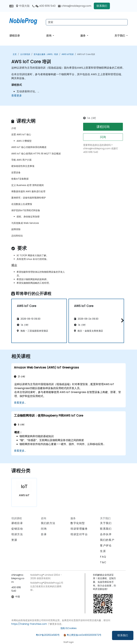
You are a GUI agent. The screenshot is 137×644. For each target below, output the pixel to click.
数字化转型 (78, 523)
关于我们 (120, 36)
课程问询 (103, 127)
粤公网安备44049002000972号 (84, 635)
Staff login (69, 642)
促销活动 (17, 529)
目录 (44, 534)
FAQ (103, 557)
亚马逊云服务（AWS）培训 (46, 54)
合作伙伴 (106, 534)
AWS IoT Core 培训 (86, 54)
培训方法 (17, 534)
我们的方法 (48, 523)
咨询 (49, 36)
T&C (103, 562)
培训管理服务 (79, 529)
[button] (122, 320)
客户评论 (106, 545)
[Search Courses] (87, 22)
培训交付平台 (79, 534)
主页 (15, 54)
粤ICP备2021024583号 (48, 635)
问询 (103, 137)
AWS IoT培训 (68, 54)
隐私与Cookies (69, 628)
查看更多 (17, 96)
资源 (14, 540)
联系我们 (123, 635)
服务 (83, 36)
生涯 (103, 551)
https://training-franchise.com (29, 624)
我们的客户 (107, 540)
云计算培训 (25, 54)
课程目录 (15, 36)
